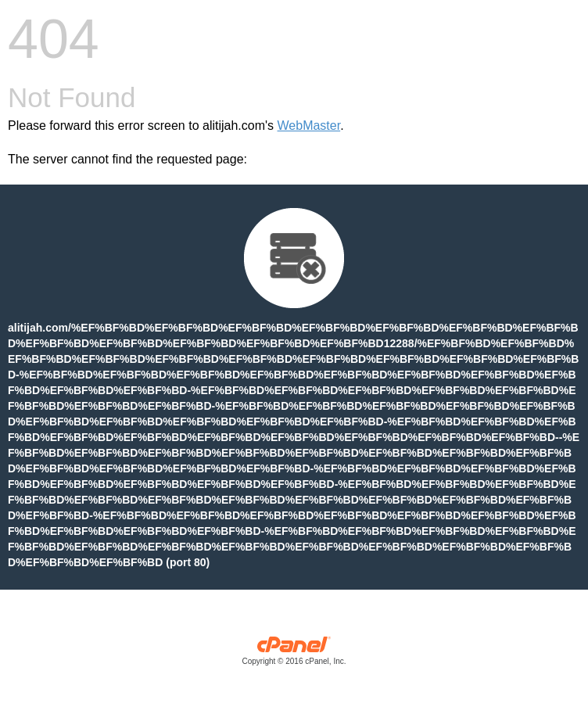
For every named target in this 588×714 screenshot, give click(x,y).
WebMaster (309, 126)
